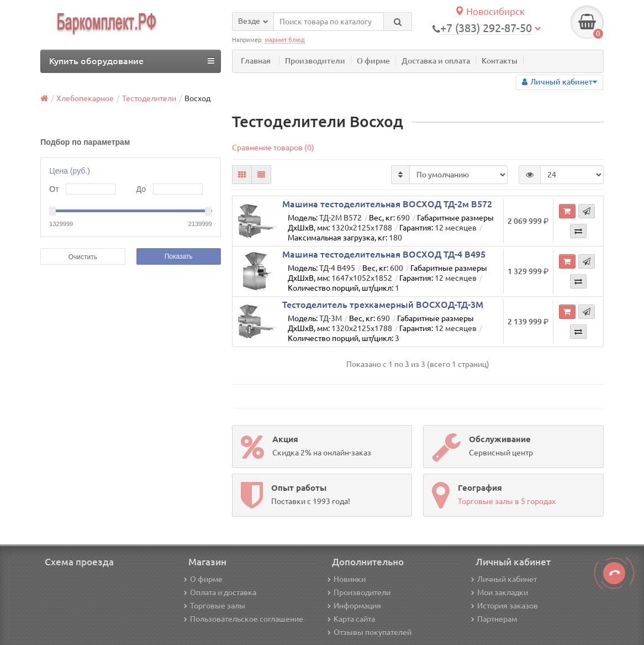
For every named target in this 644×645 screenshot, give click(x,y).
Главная (256, 61)
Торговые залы (215, 606)
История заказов (505, 606)
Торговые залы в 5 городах (507, 501)
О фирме (373, 61)
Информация (354, 606)
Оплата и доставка (220, 592)
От (54, 189)
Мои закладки (500, 592)
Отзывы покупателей (369, 632)
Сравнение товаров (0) (273, 148)
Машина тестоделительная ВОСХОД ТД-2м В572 (387, 204)
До (141, 189)
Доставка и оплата (436, 61)
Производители (315, 61)
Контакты (500, 61)
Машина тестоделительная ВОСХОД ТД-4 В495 (384, 254)
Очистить (83, 257)
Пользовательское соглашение (244, 619)
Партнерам (494, 619)
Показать (179, 256)
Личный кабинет (504, 579)
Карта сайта (351, 619)
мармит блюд (285, 40)
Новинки (347, 579)
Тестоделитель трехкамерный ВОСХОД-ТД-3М (383, 305)
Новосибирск (490, 11)
